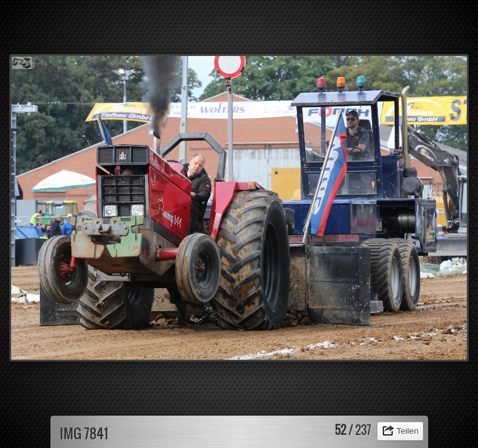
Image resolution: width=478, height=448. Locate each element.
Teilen (408, 431)
